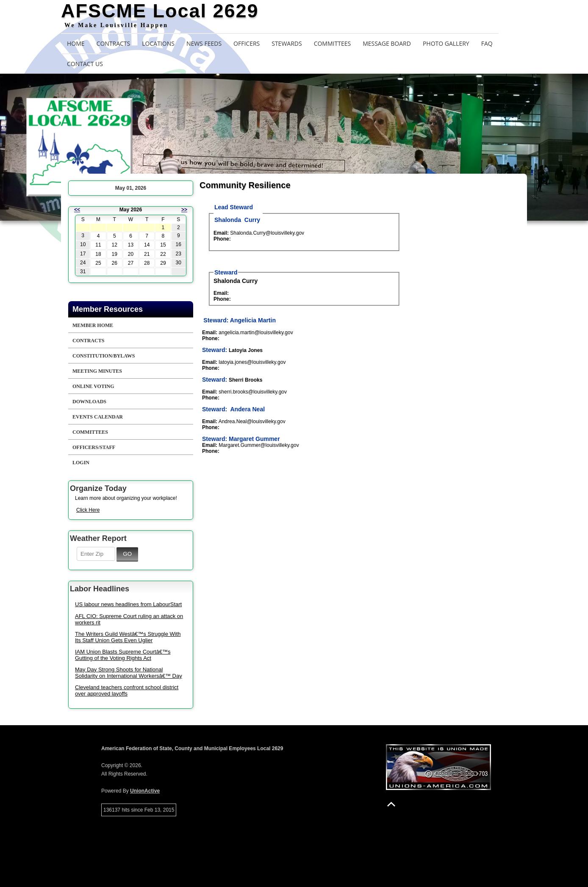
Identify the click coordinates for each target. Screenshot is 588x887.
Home (76, 43)
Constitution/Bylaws (104, 356)
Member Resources (108, 309)
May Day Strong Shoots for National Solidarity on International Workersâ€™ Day (129, 673)
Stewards (287, 43)
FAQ (487, 43)
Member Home (93, 325)
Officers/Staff (94, 447)
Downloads (89, 402)
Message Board (387, 43)
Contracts (114, 43)
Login (81, 463)
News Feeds (204, 43)
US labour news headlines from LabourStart (128, 604)
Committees (332, 43)
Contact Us (85, 64)
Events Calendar (98, 417)
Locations (158, 43)
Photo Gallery (446, 43)
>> (184, 210)
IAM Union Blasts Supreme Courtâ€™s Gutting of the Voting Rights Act (123, 655)
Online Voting (93, 386)
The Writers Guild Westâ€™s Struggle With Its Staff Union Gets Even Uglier (128, 637)
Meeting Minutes (97, 371)
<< (77, 210)
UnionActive (145, 791)
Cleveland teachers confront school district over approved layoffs (127, 690)
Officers (247, 43)
